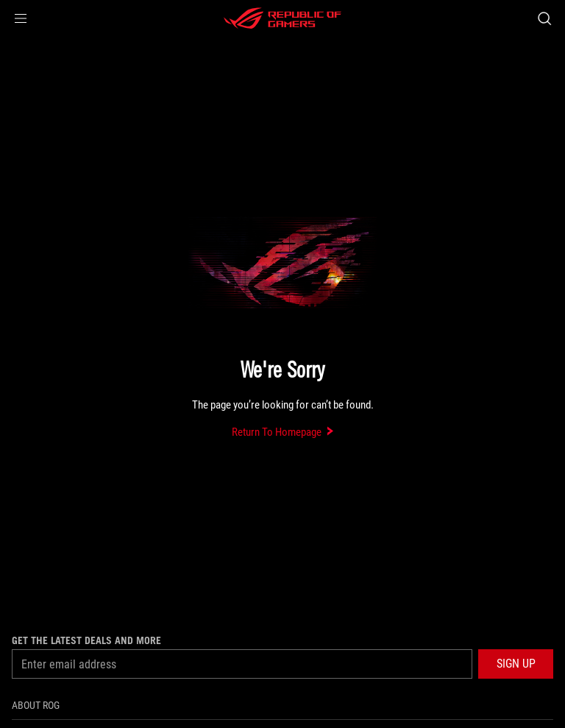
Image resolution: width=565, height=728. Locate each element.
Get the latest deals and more (86, 640)
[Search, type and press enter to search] (544, 18)
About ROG (36, 705)
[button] (21, 18)
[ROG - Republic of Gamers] (282, 18)
